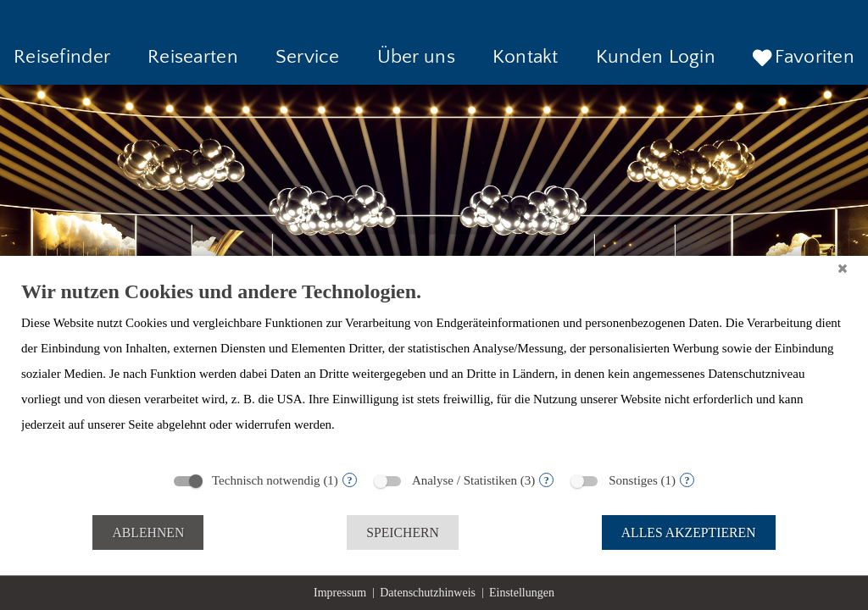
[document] (434, 370)
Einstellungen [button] (522, 593)
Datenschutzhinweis (428, 593)
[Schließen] (843, 269)
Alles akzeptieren (689, 532)
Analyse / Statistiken (465, 480)
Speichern (403, 532)
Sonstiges (633, 480)
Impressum (340, 593)
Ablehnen (148, 532)
